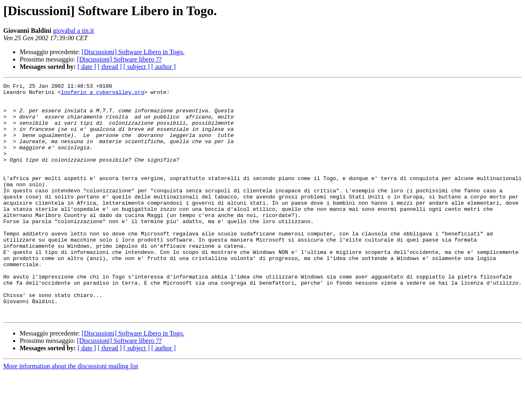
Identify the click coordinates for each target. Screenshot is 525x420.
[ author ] (164, 67)
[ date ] (87, 67)
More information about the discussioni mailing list (71, 413)
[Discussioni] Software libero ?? (120, 59)
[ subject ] (137, 67)
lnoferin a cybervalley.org (102, 94)
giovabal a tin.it (73, 31)
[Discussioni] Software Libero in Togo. (133, 52)
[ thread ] (110, 67)
